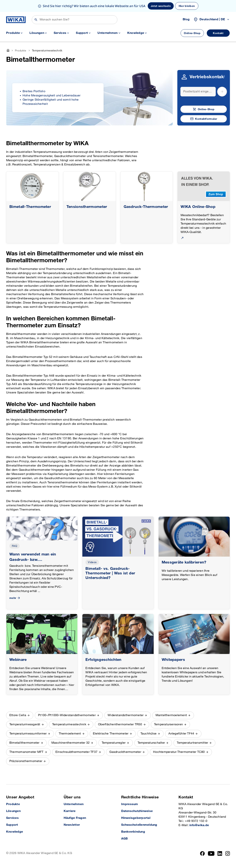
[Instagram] (228, 853)
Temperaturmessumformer (28, 734)
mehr (15, 598)
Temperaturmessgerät (25, 724)
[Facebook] (202, 853)
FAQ (15, 546)
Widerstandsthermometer (126, 715)
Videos (92, 562)
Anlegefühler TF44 (181, 734)
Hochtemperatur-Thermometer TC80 (179, 752)
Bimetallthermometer (24, 743)
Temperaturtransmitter (192, 743)
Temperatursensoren (168, 724)
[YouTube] (211, 853)
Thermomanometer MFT (26, 752)
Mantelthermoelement (171, 715)
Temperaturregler (114, 743)
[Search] (198, 92)
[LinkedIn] (220, 853)
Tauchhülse (148, 734)
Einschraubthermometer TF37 (76, 752)
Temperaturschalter (151, 743)
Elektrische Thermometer (111, 734)
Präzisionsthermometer (26, 761)
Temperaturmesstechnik (69, 724)
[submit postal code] (222, 92)
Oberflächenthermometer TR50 (120, 724)
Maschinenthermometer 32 (71, 743)
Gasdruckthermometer (125, 752)
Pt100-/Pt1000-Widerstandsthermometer (67, 715)
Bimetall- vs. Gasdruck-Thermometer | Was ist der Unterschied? (110, 573)
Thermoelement (70, 734)
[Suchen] (75, 20)
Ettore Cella (18, 715)
